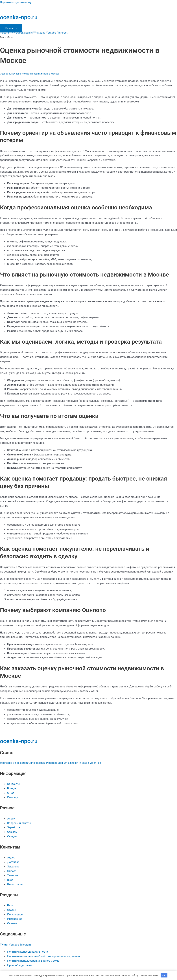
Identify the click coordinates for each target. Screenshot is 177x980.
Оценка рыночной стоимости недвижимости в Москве (30, 74)
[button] (88, 37)
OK (164, 975)
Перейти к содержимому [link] (16, 2)
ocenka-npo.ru (19, 17)
